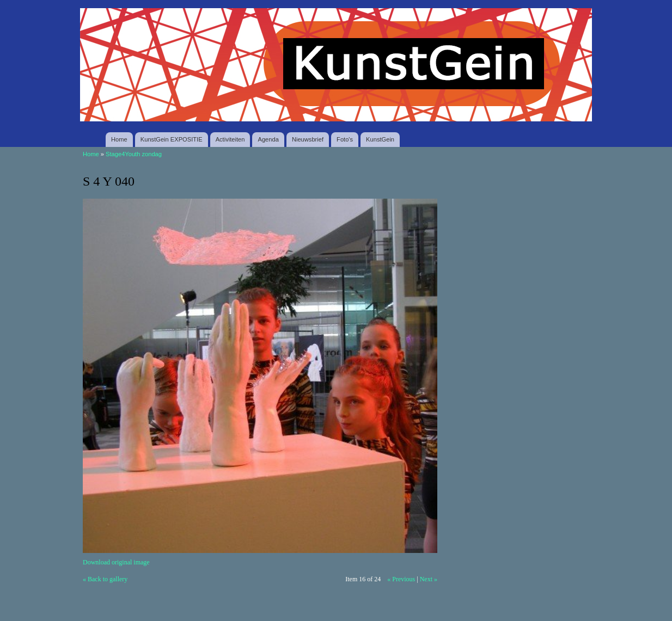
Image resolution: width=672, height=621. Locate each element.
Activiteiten (230, 139)
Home (119, 139)
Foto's (345, 139)
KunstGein (380, 139)
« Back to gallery (105, 579)
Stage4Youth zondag (134, 154)
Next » (429, 579)
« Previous (401, 579)
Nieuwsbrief (308, 139)
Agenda (268, 139)
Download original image (116, 562)
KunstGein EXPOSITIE (172, 139)
